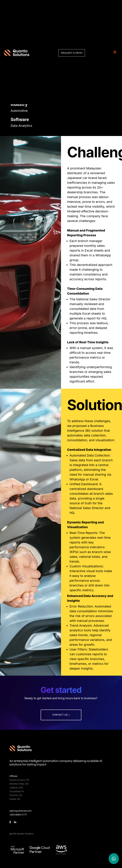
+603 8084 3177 (18, 815)
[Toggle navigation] (115, 52)
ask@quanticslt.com (20, 811)
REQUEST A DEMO (72, 53)
